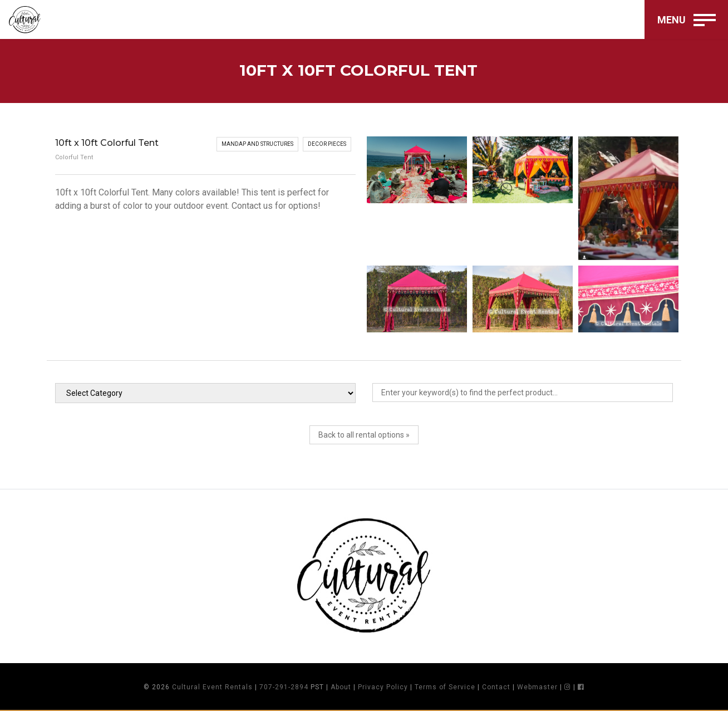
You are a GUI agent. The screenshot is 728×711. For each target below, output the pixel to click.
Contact (496, 687)
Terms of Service (445, 687)
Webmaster (537, 687)
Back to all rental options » (364, 435)
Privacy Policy (383, 687)
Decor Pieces (327, 144)
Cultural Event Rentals (212, 687)
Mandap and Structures (257, 144)
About (341, 687)
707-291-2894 (284, 687)
